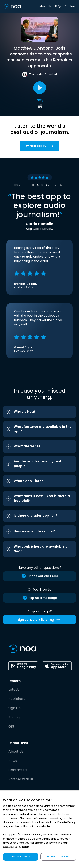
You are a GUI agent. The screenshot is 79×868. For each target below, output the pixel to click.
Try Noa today (40, 146)
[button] (39, 412)
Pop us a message (40, 598)
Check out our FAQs (40, 576)
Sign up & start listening (40, 620)
